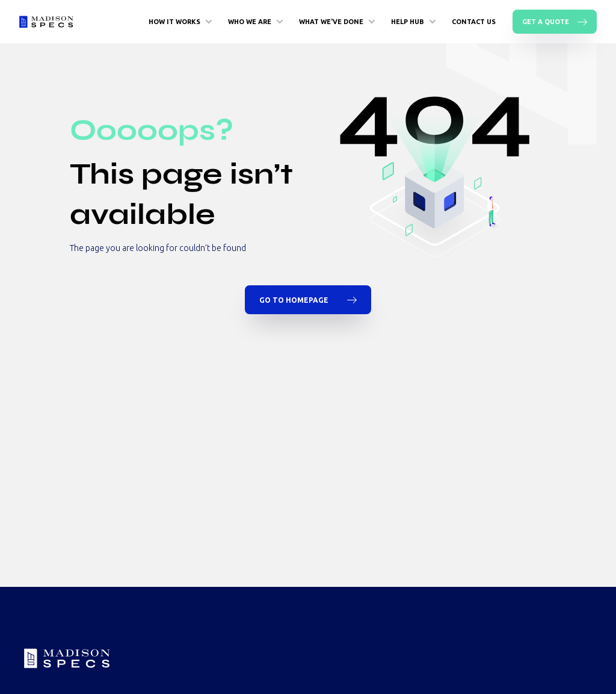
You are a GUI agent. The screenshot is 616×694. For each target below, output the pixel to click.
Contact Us (474, 22)
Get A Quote (555, 22)
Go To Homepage (308, 300)
